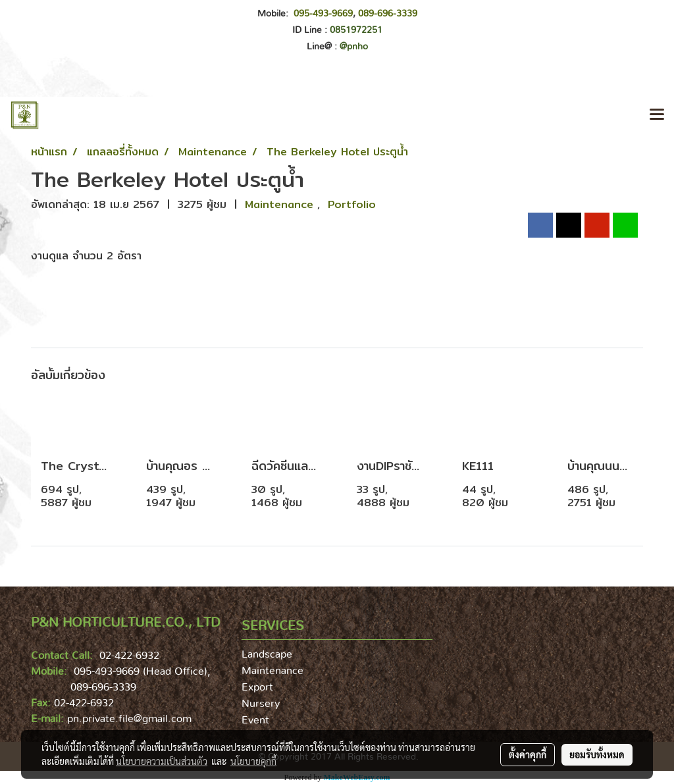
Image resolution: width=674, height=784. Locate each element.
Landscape (267, 654)
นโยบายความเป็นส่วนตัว (162, 761)
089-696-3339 (388, 14)
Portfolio (352, 204)
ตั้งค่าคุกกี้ (528, 754)
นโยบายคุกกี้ (253, 761)
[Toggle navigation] (657, 115)
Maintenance (281, 204)
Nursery (261, 704)
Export (257, 687)
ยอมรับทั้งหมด (597, 754)
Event (255, 720)
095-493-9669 (323, 14)
